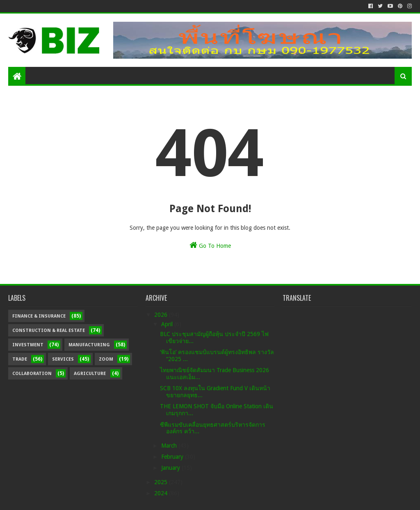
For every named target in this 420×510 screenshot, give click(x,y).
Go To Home (210, 245)
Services (63, 359)
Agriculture (90, 374)
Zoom (106, 359)
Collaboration (32, 374)
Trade (20, 359)
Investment (28, 345)
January (171, 468)
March (170, 446)
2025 (162, 482)
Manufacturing (89, 345)
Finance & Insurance (39, 316)
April (168, 324)
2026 (162, 315)
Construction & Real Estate (49, 330)
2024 (162, 493)
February (173, 457)
